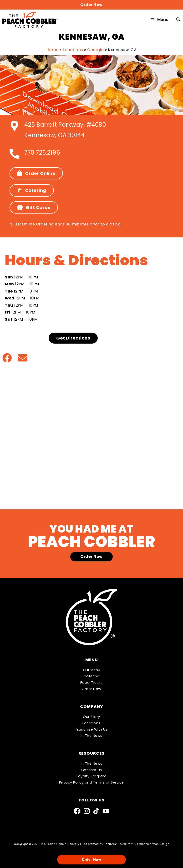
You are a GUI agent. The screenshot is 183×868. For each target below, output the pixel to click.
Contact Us (92, 770)
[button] (91, 5)
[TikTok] (96, 811)
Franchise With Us (92, 729)
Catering (92, 676)
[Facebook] (77, 811)
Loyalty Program (91, 776)
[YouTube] (106, 811)
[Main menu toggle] (159, 20)
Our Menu (92, 670)
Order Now (91, 689)
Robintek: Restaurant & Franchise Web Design (137, 844)
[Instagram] (87, 811)
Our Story (91, 717)
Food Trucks (91, 683)
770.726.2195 (42, 154)
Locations (91, 723)
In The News (91, 736)
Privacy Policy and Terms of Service (91, 782)
